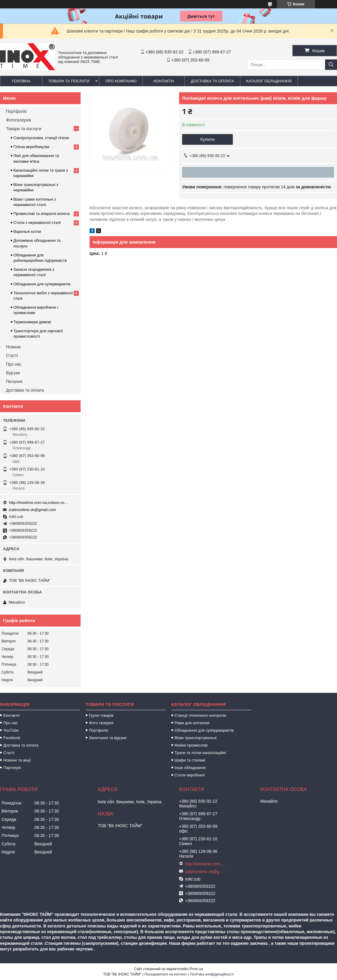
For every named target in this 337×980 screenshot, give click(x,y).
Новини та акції (17, 760)
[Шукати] (331, 65)
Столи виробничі (190, 775)
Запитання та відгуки (108, 738)
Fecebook (12, 738)
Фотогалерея (19, 120)
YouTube (11, 730)
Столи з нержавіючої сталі (37, 223)
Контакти (164, 81)
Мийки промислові (191, 745)
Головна (21, 81)
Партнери (12, 768)
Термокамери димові (32, 322)
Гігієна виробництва (31, 147)
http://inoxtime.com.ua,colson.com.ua (39, 503)
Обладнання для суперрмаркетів (204, 730)
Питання (14, 381)
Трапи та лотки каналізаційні (200, 753)
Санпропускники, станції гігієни (41, 138)
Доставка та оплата (212, 81)
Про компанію (121, 81)
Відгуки (13, 373)
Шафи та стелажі (190, 760)
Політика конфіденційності (212, 974)
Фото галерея (101, 723)
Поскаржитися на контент (165, 974)
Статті (12, 356)
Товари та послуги (69, 81)
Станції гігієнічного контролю (200, 715)
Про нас (14, 364)
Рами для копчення (192, 723)
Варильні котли (27, 231)
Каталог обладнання (269, 81)
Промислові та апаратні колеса (41, 214)
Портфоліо (16, 111)
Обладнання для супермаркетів (42, 284)
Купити (207, 139)
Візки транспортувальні (196, 738)
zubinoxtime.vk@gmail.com (32, 510)
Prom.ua (196, 969)
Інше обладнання (190, 768)
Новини (13, 347)
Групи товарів (101, 715)
